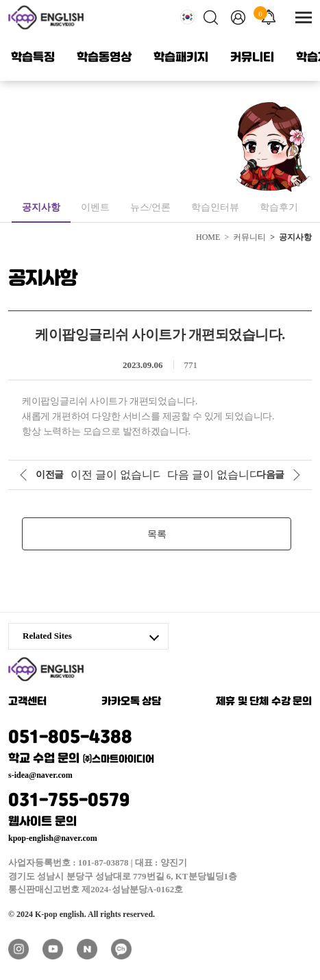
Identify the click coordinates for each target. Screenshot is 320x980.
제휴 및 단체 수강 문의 (264, 702)
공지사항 (41, 207)
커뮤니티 (252, 58)
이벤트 (95, 207)
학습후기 (279, 207)
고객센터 (27, 702)
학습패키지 (181, 58)
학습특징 (33, 58)
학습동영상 (104, 58)
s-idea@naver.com (40, 775)
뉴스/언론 (151, 207)
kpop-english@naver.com (53, 838)
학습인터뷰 (215, 207)
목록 (157, 534)
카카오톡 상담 (132, 702)
